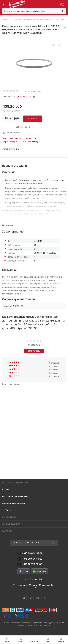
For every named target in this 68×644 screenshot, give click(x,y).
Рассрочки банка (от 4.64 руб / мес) (21, 138)
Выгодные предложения (15, 496)
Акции (5, 490)
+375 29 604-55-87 (32, 559)
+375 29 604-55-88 (32, 553)
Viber (24, 571)
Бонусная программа (14, 503)
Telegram (31, 598)
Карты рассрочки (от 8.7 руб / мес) (20, 142)
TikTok (44, 598)
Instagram (24, 598)
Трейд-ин (7, 510)
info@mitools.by (36, 579)
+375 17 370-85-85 (32, 564)
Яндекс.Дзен (38, 598)
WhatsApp (40, 571)
